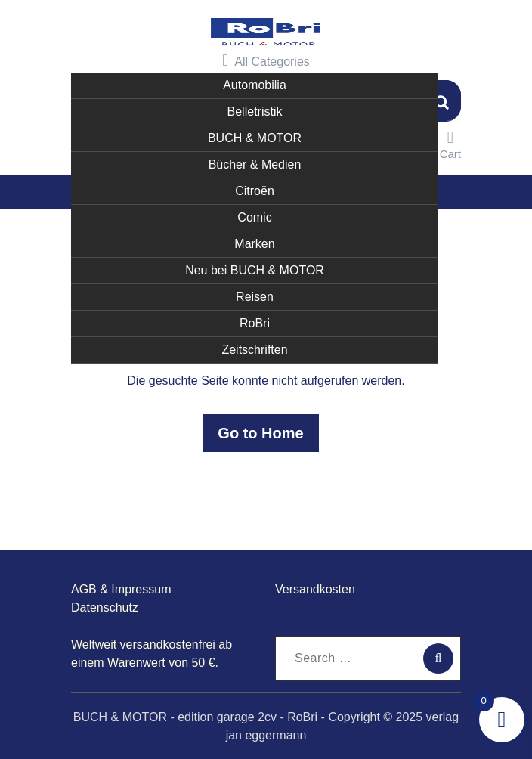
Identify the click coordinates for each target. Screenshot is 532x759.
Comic (254, 216)
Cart (450, 143)
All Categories (266, 60)
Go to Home (260, 432)
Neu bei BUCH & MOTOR (255, 269)
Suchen (442, 99)
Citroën (255, 189)
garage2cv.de (311, 607)
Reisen (255, 295)
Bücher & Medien (255, 163)
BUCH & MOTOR (255, 136)
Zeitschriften (254, 348)
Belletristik (255, 110)
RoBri (255, 322)
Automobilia (255, 84)
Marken (254, 242)
